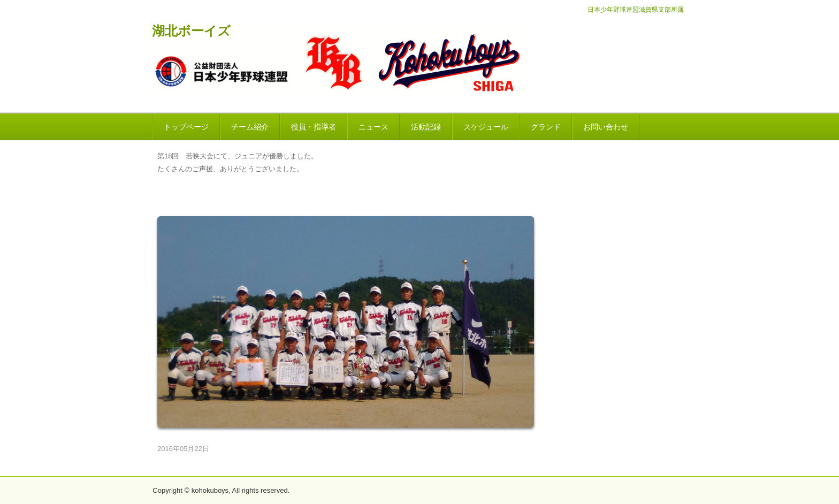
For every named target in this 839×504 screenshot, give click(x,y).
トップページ (186, 127)
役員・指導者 (314, 127)
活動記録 (426, 127)
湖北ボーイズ (191, 31)
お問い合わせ (606, 127)
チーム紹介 (250, 127)
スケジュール (486, 127)
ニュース (373, 127)
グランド (546, 127)
